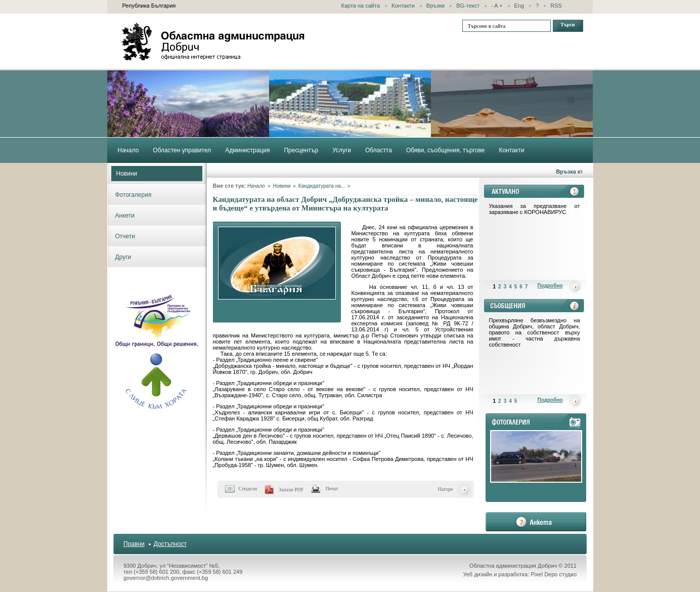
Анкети (125, 216)
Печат (332, 489)
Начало (256, 186)
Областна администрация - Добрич (213, 41)
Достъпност (170, 544)
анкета (536, 522)
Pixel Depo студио (554, 574)
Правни (134, 544)
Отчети (125, 236)
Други (123, 257)
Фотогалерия (134, 195)
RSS (556, 6)
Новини (127, 174)
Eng (519, 6)
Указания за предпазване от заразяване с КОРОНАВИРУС (535, 209)
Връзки (435, 6)
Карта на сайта (361, 6)
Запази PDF (291, 490)
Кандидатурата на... (322, 186)
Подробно (550, 286)
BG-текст (468, 6)
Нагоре (446, 489)
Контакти (403, 6)
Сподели (248, 489)
